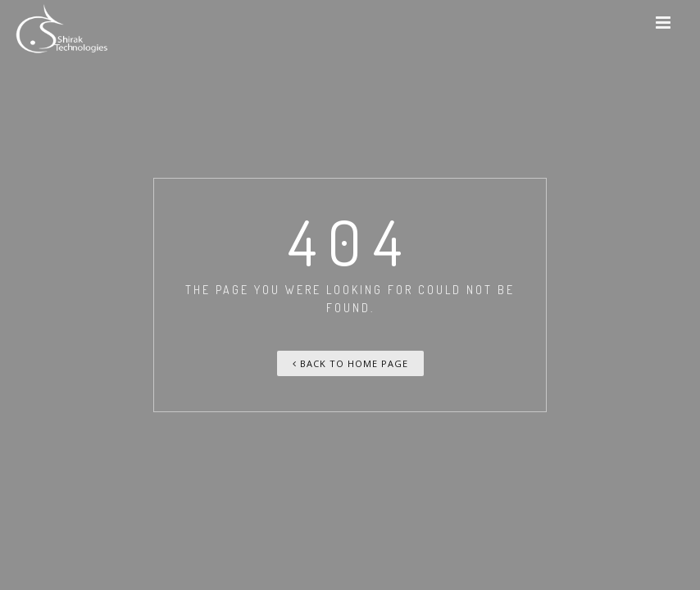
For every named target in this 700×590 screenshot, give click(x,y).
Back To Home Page (350, 363)
